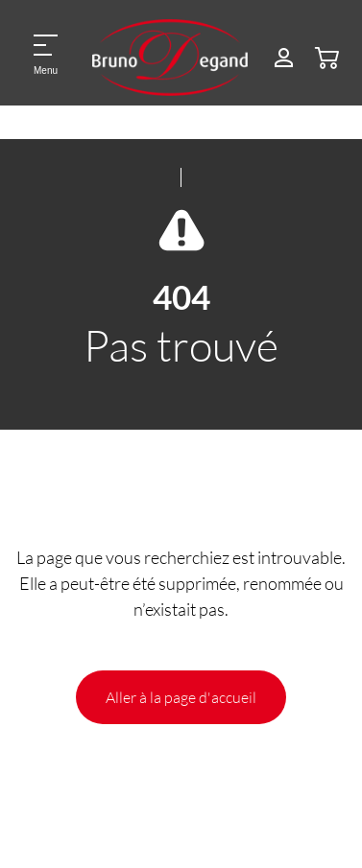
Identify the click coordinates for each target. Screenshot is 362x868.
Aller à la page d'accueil (181, 697)
